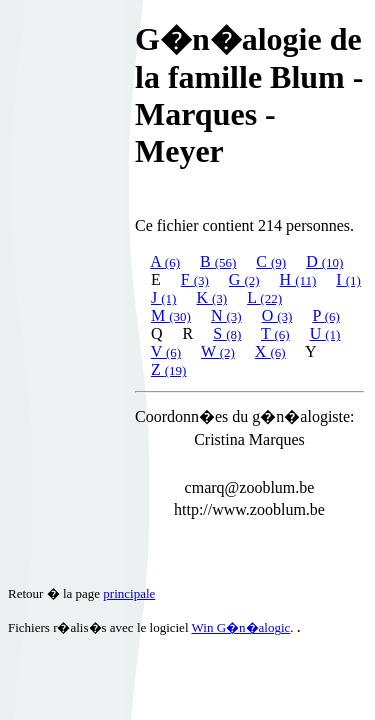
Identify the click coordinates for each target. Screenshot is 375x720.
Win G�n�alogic (241, 627)
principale (129, 593)
